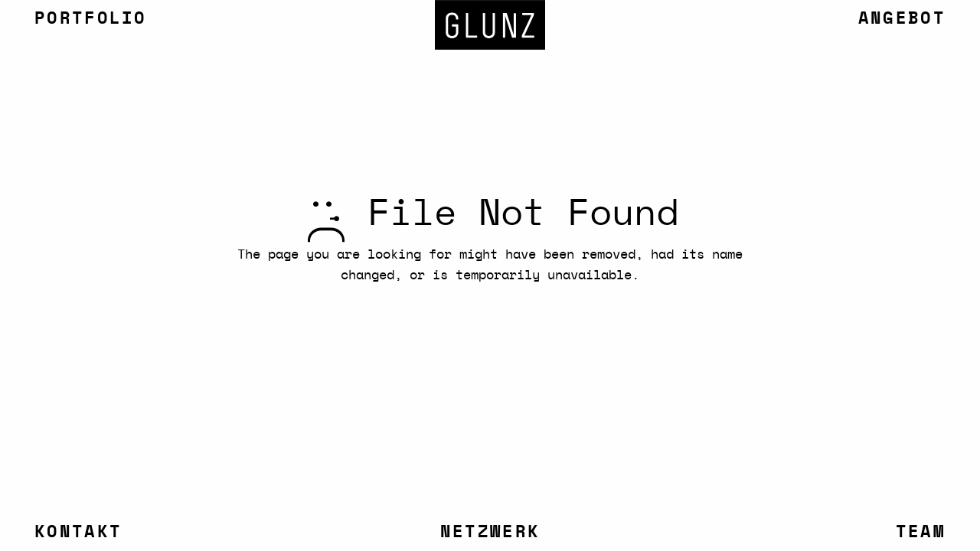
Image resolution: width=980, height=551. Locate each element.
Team (921, 532)
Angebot (902, 18)
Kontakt (78, 532)
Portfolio (91, 18)
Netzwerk (490, 532)
